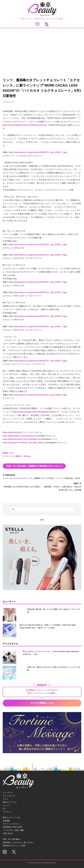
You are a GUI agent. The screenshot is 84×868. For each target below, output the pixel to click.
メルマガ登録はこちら (42, 703)
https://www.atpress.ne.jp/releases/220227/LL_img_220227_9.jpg (38, 395)
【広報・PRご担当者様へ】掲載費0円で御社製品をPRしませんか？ (34, 466)
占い (4, 808)
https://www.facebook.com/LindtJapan (20, 439)
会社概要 (6, 821)
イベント (6, 805)
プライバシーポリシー (12, 824)
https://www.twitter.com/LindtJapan (19, 436)
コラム (5, 799)
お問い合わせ (8, 833)
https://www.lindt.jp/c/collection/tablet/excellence (25, 125)
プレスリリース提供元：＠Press (17, 456)
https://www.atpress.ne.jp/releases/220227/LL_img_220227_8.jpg (38, 361)
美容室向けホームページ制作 (14, 846)
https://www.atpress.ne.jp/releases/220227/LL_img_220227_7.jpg (38, 326)
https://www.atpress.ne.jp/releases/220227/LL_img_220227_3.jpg (38, 255)
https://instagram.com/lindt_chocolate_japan (23, 443)
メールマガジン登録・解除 (13, 830)
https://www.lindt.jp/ (12, 432)
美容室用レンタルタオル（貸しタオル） (19, 842)
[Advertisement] (42, 48)
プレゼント (7, 812)
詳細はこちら (8, 453)
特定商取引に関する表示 (12, 827)
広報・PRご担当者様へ (12, 839)
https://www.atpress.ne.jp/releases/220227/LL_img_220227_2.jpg (38, 244)
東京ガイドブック (10, 802)
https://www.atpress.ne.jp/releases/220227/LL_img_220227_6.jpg (38, 316)
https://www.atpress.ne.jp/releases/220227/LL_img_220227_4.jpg (38, 282)
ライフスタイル (9, 796)
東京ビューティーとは (12, 817)
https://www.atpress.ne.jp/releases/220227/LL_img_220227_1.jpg (38, 152)
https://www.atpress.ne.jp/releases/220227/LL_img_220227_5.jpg (38, 292)
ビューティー (8, 793)
